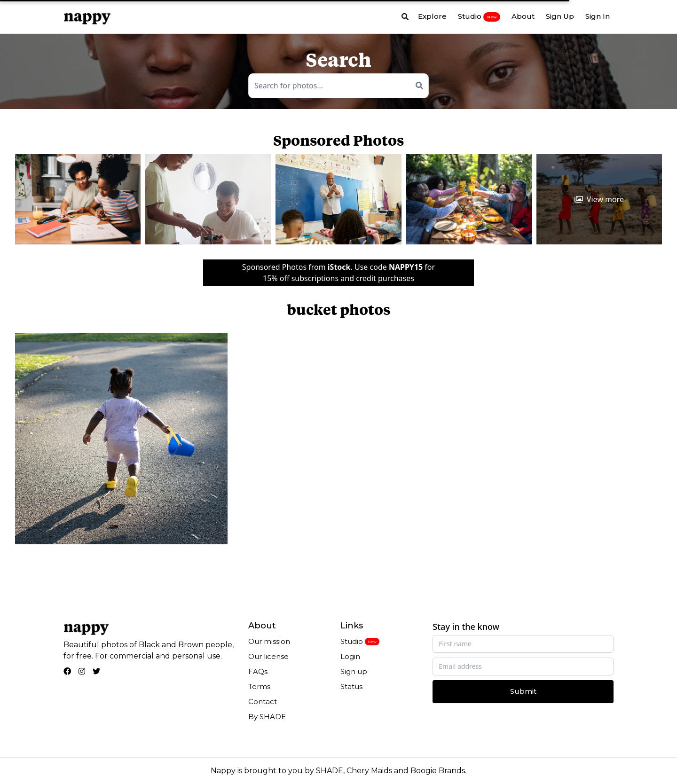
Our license (268, 656)
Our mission (269, 641)
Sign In (598, 16)
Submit (523, 691)
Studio (479, 16)
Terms (259, 686)
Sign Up (560, 16)
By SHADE (267, 717)
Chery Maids (369, 771)
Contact (263, 702)
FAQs (258, 671)
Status (351, 686)
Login (350, 656)
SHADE (330, 771)
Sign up (354, 671)
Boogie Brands (438, 771)
